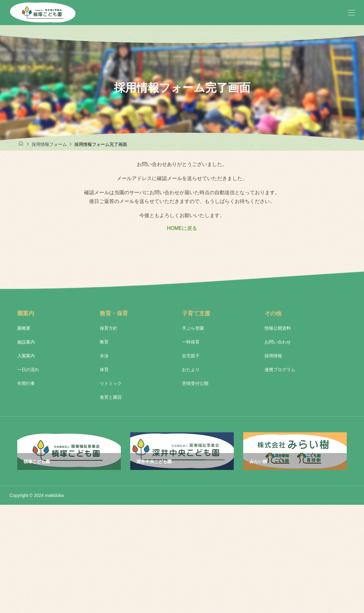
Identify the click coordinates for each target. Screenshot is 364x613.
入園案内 (26, 356)
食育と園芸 (111, 397)
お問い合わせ (278, 342)
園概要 (24, 328)
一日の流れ (28, 370)
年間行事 (26, 383)
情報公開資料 (278, 328)
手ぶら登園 (193, 328)
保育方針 (109, 328)
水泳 (104, 356)
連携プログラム (280, 370)
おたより (191, 370)
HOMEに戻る (182, 228)
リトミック (111, 383)
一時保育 (191, 342)
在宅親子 (191, 356)
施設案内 (26, 342)
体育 (104, 370)
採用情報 (273, 356)
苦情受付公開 (195, 383)
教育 (104, 342)
